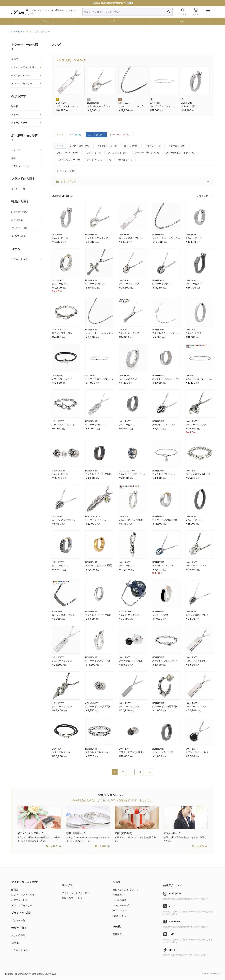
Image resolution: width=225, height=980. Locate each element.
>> (150, 772)
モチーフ (16, 150)
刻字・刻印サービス (72, 898)
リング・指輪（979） (80, 146)
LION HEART (62, 103)
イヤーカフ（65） (178, 146)
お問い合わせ (120, 916)
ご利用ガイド (120, 895)
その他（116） (126, 160)
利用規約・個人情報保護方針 (18, 974)
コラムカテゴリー (20, 259)
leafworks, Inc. (214, 974)
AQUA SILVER (58, 471)
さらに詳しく (66, 181)
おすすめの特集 (19, 212)
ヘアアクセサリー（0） (69, 160)
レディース (45, 21)
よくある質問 (120, 900)
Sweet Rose (155, 103)
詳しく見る (52, 846)
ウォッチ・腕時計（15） (147, 153)
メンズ (180, 21)
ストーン (16, 114)
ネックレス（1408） (108, 146)
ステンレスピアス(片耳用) (166, 379)
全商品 (15, 59)
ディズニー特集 (19, 228)
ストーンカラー (19, 123)
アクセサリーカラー (22, 166)
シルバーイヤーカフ (163, 752)
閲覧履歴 (117, 934)
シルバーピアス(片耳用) (131, 520)
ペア (113, 21)
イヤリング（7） (154, 146)
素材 (14, 158)
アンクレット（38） (119, 153)
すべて (60, 135)
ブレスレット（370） (68, 153)
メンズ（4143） (96, 135)
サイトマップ (120, 911)
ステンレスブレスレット (64, 333)
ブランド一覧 (18, 189)
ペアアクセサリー (20, 75)
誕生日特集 (17, 220)
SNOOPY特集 (18, 236)
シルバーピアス (189, 106)
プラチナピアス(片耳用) (131, 661)
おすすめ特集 (18, 935)
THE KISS (123, 330)
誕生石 (15, 106)
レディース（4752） (121, 135)
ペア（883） (76, 135)
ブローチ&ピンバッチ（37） (181, 153)
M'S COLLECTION (127, 471)
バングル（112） (93, 153)
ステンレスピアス (128, 379)
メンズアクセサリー (22, 83)
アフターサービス (122, 906)
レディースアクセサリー (24, 67)
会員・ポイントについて (125, 890)
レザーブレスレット (62, 379)
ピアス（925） (132, 146)
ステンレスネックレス (67, 106)
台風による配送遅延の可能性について (113, 3)
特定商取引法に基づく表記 (44, 974)
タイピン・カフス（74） (100, 160)
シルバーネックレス (96, 284)
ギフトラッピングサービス (76, 893)
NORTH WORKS (93, 516)
